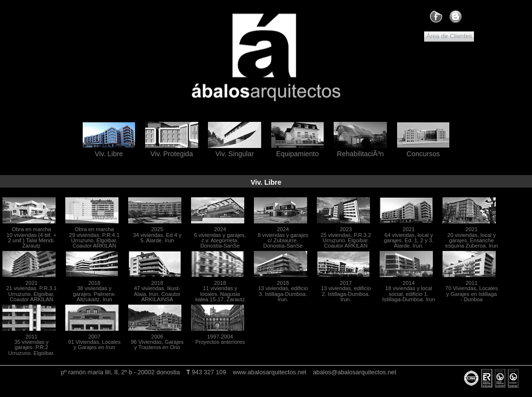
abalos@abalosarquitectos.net (355, 372)
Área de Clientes (449, 36)
